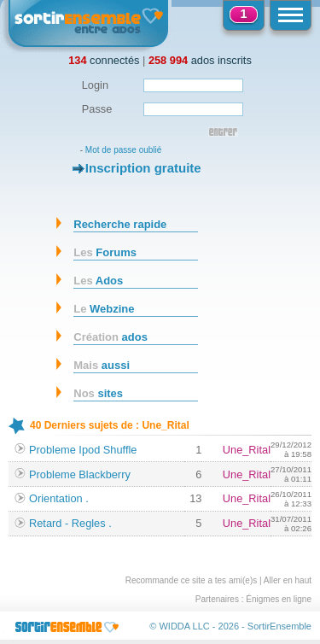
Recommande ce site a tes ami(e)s (192, 580)
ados (111, 337)
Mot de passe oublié (124, 150)
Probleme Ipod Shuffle (83, 450)
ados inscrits (200, 60)
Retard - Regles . (70, 523)
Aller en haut (288, 580)
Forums (105, 252)
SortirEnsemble (279, 626)
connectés (104, 60)
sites (98, 393)
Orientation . (59, 498)
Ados (98, 281)
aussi (102, 365)
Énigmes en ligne (279, 599)
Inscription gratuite (143, 168)
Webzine (104, 309)
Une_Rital (247, 450)
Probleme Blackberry (80, 474)
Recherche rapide (120, 224)
